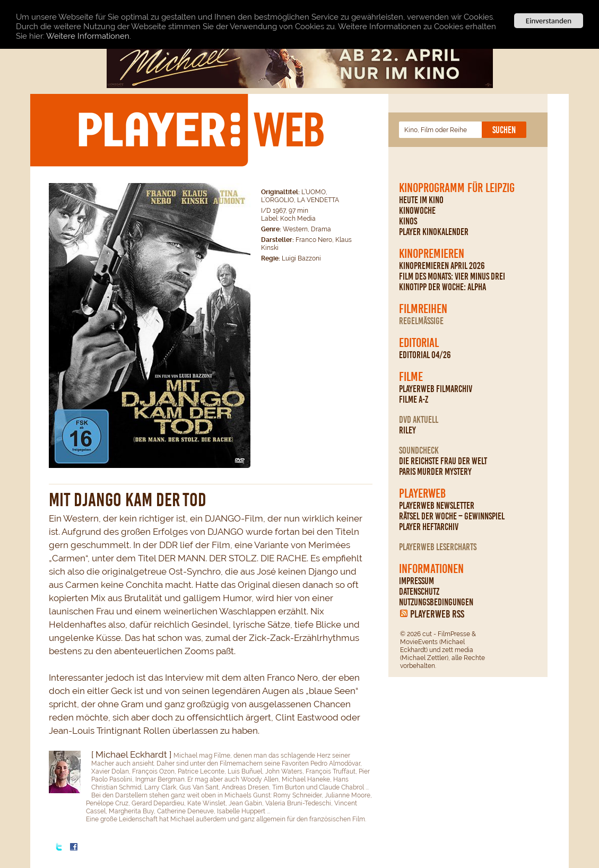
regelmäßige (421, 321)
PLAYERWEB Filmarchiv (436, 389)
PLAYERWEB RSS (437, 614)
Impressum (416, 581)
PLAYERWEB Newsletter (437, 506)
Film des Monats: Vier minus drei (452, 276)
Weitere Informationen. (89, 36)
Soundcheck (419, 450)
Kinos (408, 221)
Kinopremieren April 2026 (442, 266)
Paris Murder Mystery (435, 472)
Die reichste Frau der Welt (443, 461)
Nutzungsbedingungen (436, 602)
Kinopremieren (432, 254)
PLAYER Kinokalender (434, 232)
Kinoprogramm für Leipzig (457, 188)
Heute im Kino (421, 200)
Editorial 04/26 (425, 355)
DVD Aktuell (419, 420)
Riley (407, 430)
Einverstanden (549, 21)
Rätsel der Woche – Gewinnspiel (452, 516)
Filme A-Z (414, 400)
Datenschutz (419, 592)
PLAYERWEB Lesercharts (438, 547)
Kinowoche (417, 211)
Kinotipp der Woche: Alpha (442, 287)
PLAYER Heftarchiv (429, 527)
